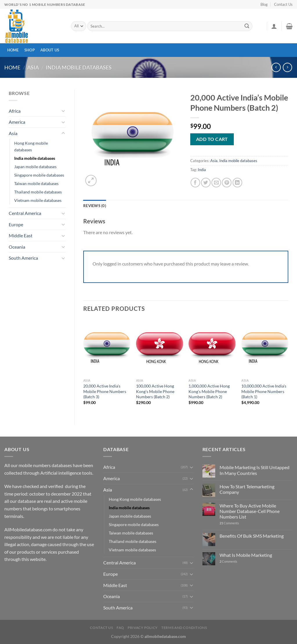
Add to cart (212, 139)
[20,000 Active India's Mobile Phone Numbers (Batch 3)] (107, 347)
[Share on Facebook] (195, 183)
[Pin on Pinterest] (227, 183)
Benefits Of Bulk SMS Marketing (252, 536)
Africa (15, 111)
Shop (30, 50)
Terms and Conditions (184, 628)
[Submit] (247, 26)
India (202, 170)
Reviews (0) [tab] (95, 206)
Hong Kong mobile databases (31, 146)
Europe (16, 224)
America (17, 122)
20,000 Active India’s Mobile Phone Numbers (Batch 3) (105, 391)
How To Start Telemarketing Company (247, 489)
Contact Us (283, 4)
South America (23, 258)
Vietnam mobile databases (38, 200)
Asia (33, 67)
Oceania (17, 247)
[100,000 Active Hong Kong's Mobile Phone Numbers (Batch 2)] (160, 347)
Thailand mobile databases (38, 192)
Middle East (21, 235)
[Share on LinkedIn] (237, 183)
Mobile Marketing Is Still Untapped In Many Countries (255, 470)
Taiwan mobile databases (36, 183)
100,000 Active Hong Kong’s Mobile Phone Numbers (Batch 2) (155, 391)
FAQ (120, 628)
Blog (264, 4)
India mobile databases (79, 67)
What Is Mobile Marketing (246, 555)
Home (13, 50)
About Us (50, 50)
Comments (229, 523)
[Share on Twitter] (206, 183)
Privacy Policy (143, 628)
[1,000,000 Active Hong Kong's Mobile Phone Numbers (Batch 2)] (212, 347)
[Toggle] (63, 111)
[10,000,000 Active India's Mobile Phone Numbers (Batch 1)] (265, 347)
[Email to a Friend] (216, 183)
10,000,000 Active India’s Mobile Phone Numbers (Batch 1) (264, 391)
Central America (25, 213)
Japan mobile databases (35, 167)
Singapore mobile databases (39, 175)
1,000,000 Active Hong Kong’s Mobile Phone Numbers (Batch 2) (209, 391)
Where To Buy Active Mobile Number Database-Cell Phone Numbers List (250, 511)
